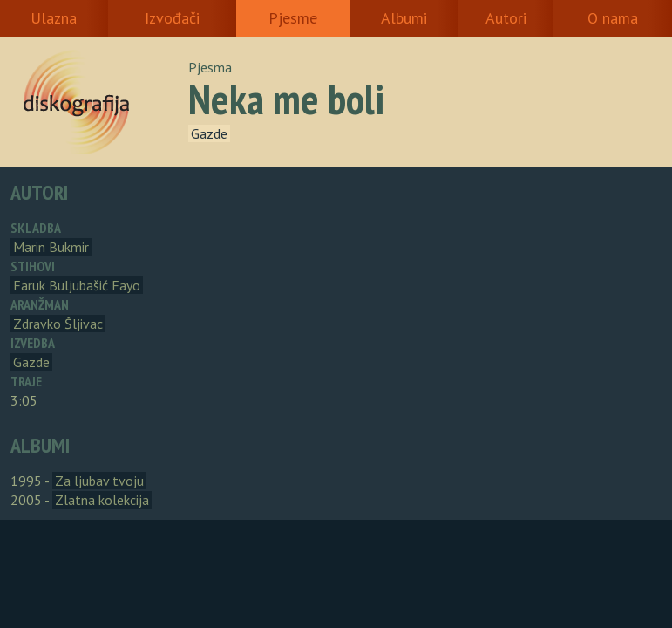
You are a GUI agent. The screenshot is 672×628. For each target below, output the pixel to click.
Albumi (404, 18)
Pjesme (293, 18)
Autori (506, 18)
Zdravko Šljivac (58, 324)
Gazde (209, 133)
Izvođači (172, 18)
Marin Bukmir (51, 247)
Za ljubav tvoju (99, 481)
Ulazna (54, 18)
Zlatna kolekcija (102, 500)
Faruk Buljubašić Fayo (77, 285)
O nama (613, 18)
